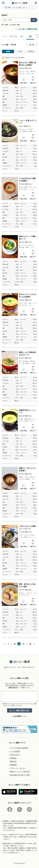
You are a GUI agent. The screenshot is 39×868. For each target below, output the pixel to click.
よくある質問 (16, 716)
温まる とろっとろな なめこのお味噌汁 (28, 296)
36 (30, 644)
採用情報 (13, 765)
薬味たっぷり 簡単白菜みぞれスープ (27, 354)
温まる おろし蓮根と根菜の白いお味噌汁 (27, 64)
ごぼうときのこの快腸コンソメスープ (27, 527)
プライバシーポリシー (18, 768)
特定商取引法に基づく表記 (20, 775)
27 (23, 644)
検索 (34, 20)
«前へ (4, 644)
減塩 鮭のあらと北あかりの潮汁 (27, 585)
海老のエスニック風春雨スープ (27, 238)
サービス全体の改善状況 (19, 748)
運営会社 (13, 762)
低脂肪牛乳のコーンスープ (27, 411)
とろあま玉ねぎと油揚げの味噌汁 (27, 180)
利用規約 (13, 758)
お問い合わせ (13, 687)
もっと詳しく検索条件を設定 (28, 29)
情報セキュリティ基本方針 (20, 772)
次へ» (35, 644)
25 (15, 644)
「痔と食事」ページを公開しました (15, 8)
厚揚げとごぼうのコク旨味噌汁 (27, 469)
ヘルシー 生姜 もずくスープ (28, 122)
